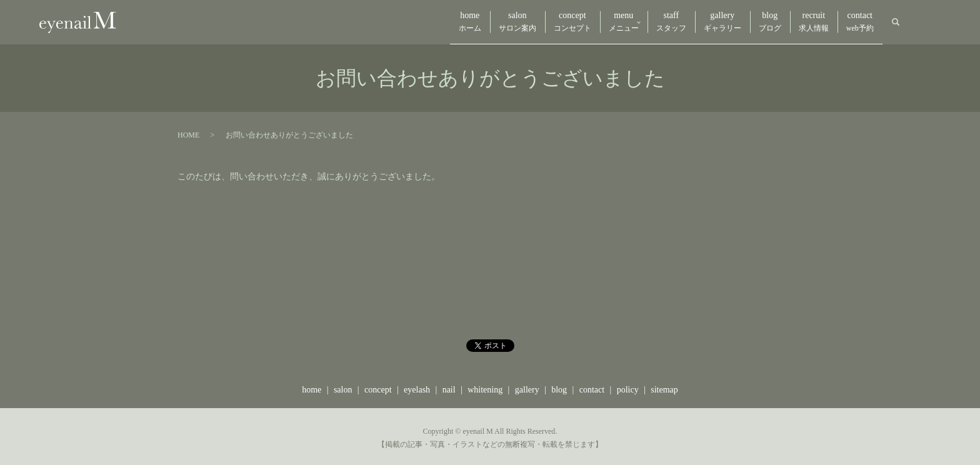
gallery (692, 21)
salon (447, 21)
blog (748, 21)
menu (571, 21)
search (896, 21)
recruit (801, 21)
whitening (485, 386)
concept (511, 21)
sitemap (664, 386)
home (391, 21)
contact (856, 21)
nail (449, 386)
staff (632, 21)
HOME (188, 132)
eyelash (417, 386)
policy (628, 386)
